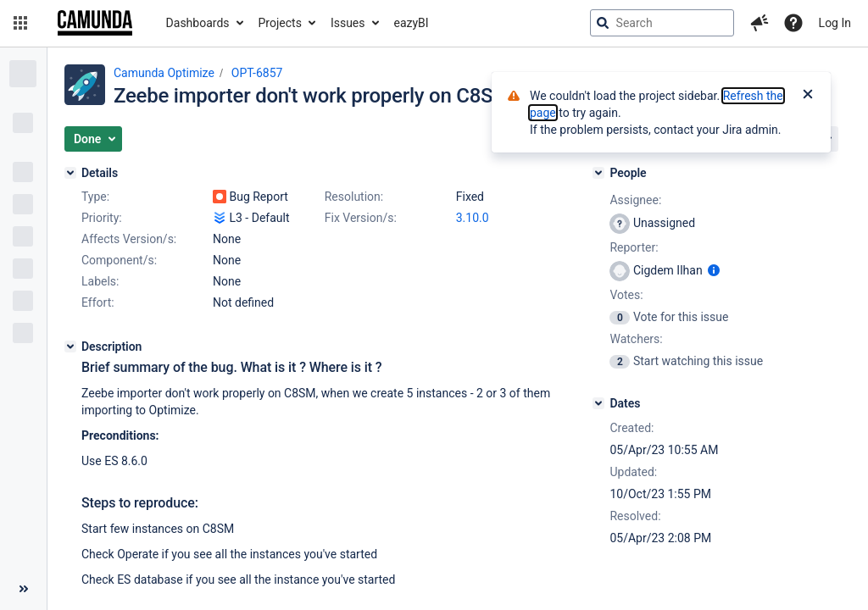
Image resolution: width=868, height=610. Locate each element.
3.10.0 (473, 218)
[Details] (70, 173)
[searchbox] (662, 23)
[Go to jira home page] (95, 23)
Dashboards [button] (198, 23)
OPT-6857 (257, 73)
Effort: (98, 302)
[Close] (808, 96)
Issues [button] (348, 23)
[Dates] (598, 403)
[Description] (70, 347)
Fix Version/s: (361, 218)
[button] (20, 23)
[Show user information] (714, 270)
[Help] (793, 23)
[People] (598, 173)
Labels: (100, 281)
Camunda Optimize (164, 73)
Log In (835, 23)
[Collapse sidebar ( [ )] (23, 589)
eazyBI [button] (412, 23)
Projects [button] (280, 23)
